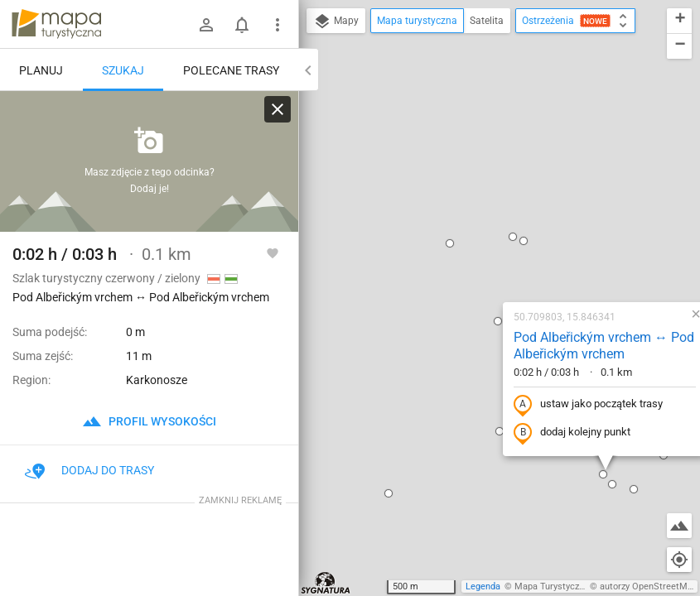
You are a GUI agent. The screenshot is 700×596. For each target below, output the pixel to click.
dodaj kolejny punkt (465, 254)
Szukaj (123, 70)
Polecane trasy (231, 70)
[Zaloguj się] (206, 25)
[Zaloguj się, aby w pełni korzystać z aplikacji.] (273, 252)
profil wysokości (149, 421)
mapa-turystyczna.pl (56, 24)
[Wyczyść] (278, 109)
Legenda (483, 586)
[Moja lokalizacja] (679, 560)
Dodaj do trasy (89, 470)
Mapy (336, 22)
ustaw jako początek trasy (481, 226)
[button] (343, 65)
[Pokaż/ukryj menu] (278, 25)
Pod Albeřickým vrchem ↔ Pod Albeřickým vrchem (497, 167)
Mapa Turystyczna (552, 586)
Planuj (41, 70)
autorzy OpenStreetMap (649, 586)
